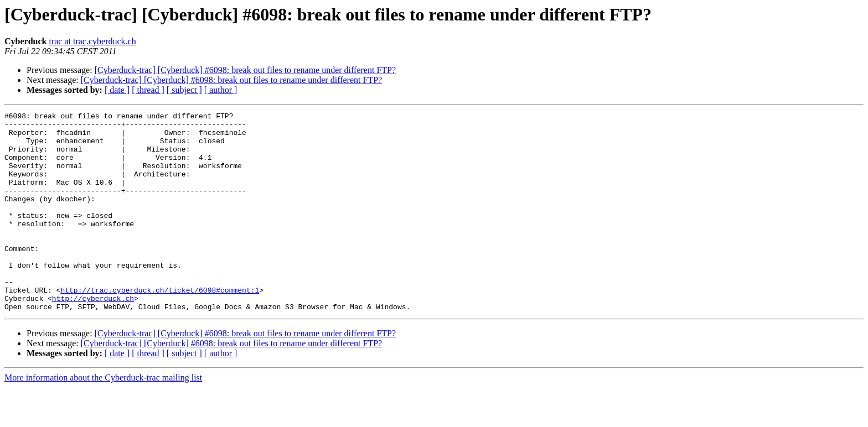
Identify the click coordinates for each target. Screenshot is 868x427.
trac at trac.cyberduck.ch (92, 41)
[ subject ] (184, 90)
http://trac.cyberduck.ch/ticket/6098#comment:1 (160, 326)
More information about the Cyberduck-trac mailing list (103, 417)
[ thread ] (148, 90)
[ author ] (221, 90)
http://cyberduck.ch (93, 336)
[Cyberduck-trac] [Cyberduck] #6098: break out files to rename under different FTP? (245, 70)
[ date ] (117, 90)
